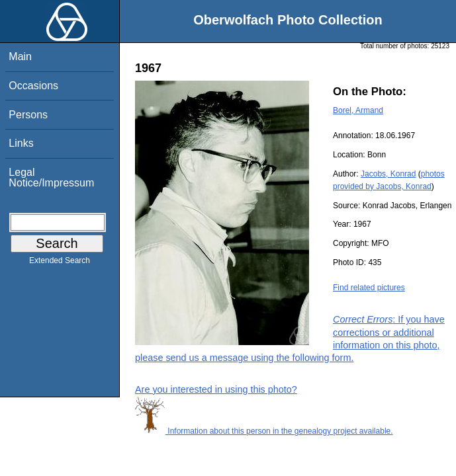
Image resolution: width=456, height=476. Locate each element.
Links (21, 143)
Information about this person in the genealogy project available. (264, 431)
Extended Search (60, 263)
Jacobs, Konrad (388, 174)
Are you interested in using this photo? (216, 389)
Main (20, 57)
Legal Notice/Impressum (51, 178)
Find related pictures (369, 288)
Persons (28, 115)
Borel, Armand (358, 110)
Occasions (33, 86)
